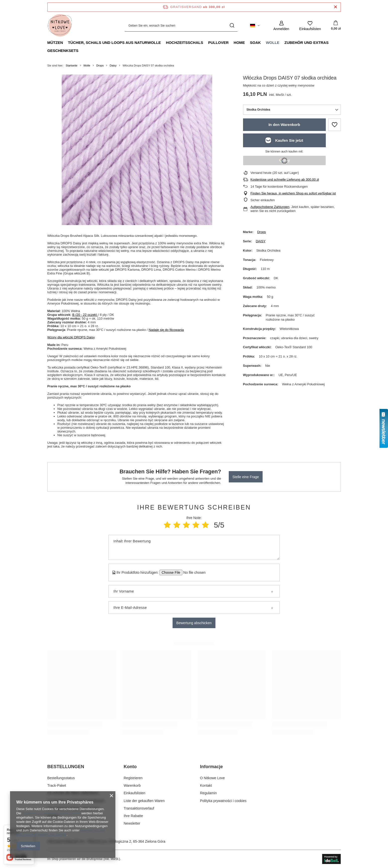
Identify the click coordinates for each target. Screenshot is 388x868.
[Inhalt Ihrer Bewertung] (194, 547)
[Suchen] (232, 26)
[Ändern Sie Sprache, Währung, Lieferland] (255, 26)
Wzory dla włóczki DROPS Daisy (71, 337)
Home (239, 43)
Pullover (218, 43)
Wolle (273, 43)
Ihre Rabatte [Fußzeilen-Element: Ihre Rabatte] (133, 816)
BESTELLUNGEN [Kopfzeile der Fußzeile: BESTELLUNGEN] (66, 767)
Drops (100, 65)
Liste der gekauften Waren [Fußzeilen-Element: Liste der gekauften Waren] (144, 801)
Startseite (71, 65)
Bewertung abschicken (194, 623)
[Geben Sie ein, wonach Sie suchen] (181, 26)
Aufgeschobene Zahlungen (270, 207)
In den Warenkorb (284, 125)
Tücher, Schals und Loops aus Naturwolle (114, 43)
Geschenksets (63, 51)
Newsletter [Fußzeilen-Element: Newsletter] (132, 823)
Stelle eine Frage (246, 477)
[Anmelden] (281, 26)
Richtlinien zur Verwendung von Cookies (51, 813)
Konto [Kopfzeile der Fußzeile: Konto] (130, 767)
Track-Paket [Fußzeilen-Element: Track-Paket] (57, 785)
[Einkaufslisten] (310, 26)
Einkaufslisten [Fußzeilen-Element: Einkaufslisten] (134, 793)
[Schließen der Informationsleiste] (335, 7)
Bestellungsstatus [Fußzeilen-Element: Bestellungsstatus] (61, 778)
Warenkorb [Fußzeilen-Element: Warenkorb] (132, 785)
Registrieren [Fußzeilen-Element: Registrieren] (133, 778)
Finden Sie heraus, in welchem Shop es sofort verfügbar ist (293, 193)
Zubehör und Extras (306, 43)
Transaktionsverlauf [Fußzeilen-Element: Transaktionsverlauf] (139, 808)
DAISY (261, 241)
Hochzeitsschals (185, 43)
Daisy (113, 65)
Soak (255, 43)
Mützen (55, 43)
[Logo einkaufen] (60, 26)
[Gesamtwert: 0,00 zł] (336, 26)
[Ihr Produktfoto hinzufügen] (193, 572)
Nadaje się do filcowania (166, 330)
